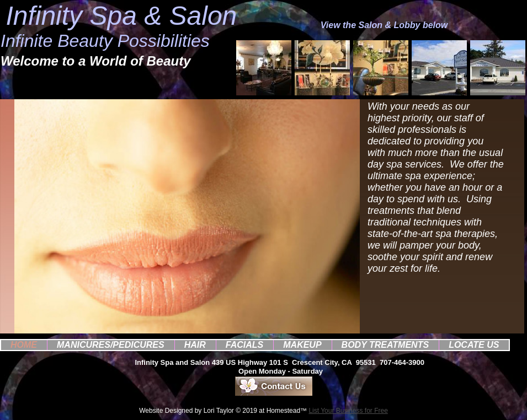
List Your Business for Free (348, 411)
